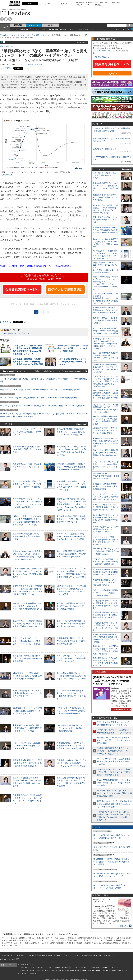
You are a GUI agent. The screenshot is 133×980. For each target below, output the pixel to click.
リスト (26, 68)
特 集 (51, 25)
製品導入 (64, 4)
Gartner (7, 333)
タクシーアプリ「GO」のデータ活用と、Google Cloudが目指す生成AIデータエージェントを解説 (27, 641)
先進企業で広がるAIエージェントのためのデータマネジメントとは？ (27, 467)
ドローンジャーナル (119, 970)
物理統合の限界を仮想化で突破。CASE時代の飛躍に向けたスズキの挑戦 (27, 449)
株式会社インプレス (25, 964)
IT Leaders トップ (7, 35)
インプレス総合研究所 (79, 967)
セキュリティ (68, 29)
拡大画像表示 (7, 175)
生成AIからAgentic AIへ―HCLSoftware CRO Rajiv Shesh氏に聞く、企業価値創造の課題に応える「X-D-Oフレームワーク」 (105, 344)
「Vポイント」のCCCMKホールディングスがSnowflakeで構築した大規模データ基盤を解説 (71, 711)
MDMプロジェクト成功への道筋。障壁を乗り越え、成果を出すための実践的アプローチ (27, 676)
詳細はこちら (123, 926)
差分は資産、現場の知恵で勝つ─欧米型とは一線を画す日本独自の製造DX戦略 (27, 658)
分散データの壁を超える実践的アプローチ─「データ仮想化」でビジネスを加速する (27, 746)
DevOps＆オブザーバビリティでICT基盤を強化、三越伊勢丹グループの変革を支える (27, 711)
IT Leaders (15, 13)
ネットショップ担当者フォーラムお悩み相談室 (62, 970)
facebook (6, 19)
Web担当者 (80, 3)
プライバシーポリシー (71, 955)
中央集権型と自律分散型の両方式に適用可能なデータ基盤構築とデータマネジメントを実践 (27, 728)
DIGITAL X (106, 970)
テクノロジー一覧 (23, 35)
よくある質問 (14, 959)
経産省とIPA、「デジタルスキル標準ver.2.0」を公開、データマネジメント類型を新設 (73, 348)
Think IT (50, 967)
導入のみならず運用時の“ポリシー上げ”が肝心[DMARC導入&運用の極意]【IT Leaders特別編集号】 (43, 406)
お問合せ (3, 959)
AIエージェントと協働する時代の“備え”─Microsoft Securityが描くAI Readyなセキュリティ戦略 (71, 536)
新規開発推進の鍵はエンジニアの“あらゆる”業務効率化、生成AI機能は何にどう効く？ (71, 641)
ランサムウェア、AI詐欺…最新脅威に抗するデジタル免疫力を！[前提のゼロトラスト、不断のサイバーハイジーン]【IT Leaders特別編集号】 (44, 415)
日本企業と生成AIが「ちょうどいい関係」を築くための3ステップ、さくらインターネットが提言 (71, 763)
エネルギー (80, 5)
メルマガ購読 (31, 955)
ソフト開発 (99, 3)
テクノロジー (34, 25)
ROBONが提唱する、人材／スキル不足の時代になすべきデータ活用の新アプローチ (27, 693)
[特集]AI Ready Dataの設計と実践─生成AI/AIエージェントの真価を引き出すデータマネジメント (112, 681)
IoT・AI (107, 3)
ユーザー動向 (19, 29)
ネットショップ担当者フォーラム (30, 970)
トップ (5, 27)
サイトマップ (109, 955)
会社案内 (57, 955)
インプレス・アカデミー (27, 973)
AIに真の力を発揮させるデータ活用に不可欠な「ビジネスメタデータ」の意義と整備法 (71, 606)
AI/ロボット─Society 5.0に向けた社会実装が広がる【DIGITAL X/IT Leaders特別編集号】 (39, 398)
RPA (57, 29)
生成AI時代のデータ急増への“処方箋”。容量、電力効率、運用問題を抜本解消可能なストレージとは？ (28, 624)
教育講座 (98, 5)
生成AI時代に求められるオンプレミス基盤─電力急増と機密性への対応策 (27, 536)
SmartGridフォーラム (110, 967)
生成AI (14, 333)
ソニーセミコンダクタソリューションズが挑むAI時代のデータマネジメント (72, 362)
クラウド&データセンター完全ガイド (32, 967)
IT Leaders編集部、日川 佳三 (31, 65)
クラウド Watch (95, 967)
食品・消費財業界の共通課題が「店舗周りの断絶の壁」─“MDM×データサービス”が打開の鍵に (71, 554)
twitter (2, 19)
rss (10, 19)
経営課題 (18, 25)
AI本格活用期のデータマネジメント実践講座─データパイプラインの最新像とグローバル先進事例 (71, 746)
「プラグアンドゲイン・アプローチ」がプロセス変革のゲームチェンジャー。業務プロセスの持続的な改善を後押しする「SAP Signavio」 (71, 574)
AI (50, 29)
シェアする (6, 68)
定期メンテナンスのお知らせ (104, 149)
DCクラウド (47, 4)
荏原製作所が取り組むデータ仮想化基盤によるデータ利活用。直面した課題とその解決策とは (27, 763)
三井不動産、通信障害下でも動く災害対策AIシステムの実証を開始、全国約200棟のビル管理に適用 (28, 362)
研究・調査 (116, 3)
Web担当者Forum (62, 967)
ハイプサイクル (23, 333)
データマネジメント (85, 29)
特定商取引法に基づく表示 (92, 955)
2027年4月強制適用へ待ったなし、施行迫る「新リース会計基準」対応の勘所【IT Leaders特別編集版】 (43, 380)
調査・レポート (42, 35)
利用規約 (21, 955)
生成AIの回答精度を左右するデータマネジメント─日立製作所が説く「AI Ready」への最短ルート (71, 432)
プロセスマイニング (37, 29)
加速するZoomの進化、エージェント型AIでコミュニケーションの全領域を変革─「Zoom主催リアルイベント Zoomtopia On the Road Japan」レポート (71, 504)
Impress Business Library (103, 51)
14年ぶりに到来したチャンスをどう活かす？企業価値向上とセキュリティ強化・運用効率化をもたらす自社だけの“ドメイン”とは (105, 298)
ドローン (89, 5)
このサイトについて (7, 955)
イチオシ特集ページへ (121, 710)
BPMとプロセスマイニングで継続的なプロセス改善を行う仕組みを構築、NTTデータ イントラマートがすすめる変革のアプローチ (105, 395)
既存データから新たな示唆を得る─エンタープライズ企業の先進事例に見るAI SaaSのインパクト (71, 624)
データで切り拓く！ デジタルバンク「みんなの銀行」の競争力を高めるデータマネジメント (71, 658)
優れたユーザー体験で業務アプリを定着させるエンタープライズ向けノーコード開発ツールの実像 (27, 484)
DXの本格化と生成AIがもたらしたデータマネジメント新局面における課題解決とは (71, 728)
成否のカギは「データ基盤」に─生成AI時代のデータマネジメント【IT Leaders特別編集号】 (40, 390)
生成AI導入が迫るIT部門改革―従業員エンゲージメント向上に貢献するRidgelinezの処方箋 (71, 519)
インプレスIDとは (102, 57)
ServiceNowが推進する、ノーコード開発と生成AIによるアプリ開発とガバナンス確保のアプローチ (71, 676)
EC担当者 (89, 3)
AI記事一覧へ (82, 42)
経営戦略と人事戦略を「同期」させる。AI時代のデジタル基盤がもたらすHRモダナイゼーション (71, 467)
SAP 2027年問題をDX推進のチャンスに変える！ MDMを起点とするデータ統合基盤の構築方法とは (27, 606)
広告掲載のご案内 (45, 955)
